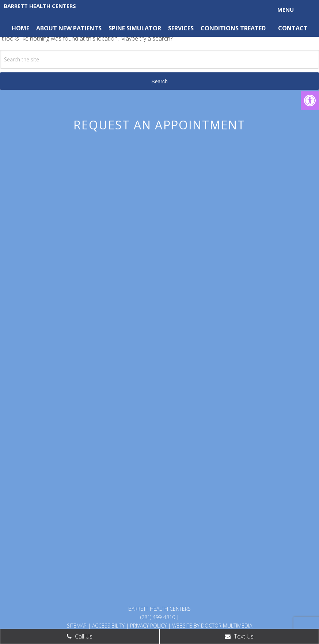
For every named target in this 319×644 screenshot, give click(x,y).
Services (181, 28)
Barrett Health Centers (40, 6)
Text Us (239, 636)
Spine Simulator (135, 28)
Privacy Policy (148, 626)
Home (20, 28)
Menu (286, 10)
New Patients (80, 28)
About (47, 28)
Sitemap (77, 626)
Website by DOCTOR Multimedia (212, 626)
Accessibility (108, 626)
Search (159, 82)
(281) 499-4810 (158, 617)
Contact (293, 28)
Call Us (80, 636)
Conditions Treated (233, 28)
